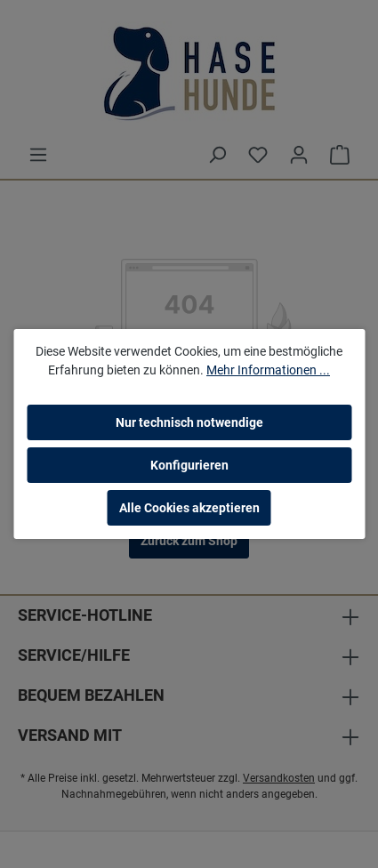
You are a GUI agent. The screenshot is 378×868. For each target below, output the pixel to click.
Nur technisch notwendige (189, 422)
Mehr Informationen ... (268, 370)
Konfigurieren (189, 465)
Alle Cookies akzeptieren (189, 508)
